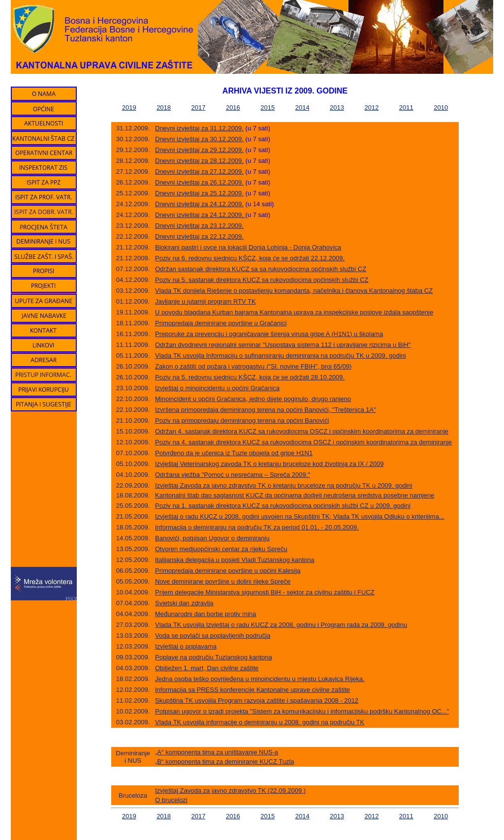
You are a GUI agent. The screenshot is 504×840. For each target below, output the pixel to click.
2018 (164, 108)
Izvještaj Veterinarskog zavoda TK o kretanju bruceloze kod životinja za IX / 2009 (269, 464)
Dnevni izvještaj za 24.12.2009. (199, 204)
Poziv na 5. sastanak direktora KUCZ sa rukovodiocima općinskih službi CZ (262, 280)
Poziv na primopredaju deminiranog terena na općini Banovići (242, 420)
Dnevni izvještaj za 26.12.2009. (199, 182)
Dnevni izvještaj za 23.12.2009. (199, 226)
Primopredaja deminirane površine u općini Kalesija (228, 571)
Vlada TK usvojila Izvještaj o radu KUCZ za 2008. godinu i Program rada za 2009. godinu (281, 625)
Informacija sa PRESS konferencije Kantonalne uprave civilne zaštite (252, 690)
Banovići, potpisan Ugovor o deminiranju (212, 538)
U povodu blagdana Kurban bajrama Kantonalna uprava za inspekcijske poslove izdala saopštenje (294, 312)
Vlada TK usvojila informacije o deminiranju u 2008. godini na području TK (260, 722)
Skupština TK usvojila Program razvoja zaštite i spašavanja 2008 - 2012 (257, 700)
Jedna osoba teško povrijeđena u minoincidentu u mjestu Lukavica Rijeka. (260, 679)
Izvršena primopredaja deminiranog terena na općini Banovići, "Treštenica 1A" (266, 410)
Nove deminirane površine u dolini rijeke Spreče (223, 581)
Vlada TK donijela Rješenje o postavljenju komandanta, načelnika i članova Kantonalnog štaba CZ (294, 291)
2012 (371, 108)
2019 (129, 108)
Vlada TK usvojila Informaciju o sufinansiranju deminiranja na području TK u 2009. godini (281, 356)
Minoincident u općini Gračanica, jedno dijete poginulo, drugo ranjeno (253, 399)
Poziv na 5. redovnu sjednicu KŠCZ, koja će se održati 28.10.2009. (250, 377)
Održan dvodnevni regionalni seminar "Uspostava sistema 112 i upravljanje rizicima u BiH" (283, 345)
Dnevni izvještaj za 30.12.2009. (199, 139)
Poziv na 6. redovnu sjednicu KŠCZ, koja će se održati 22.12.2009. (250, 258)
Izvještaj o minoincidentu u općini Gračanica (217, 388)
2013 (337, 108)
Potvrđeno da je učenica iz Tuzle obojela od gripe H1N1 (234, 453)
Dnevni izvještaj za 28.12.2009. (199, 161)
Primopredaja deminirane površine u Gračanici (221, 323)
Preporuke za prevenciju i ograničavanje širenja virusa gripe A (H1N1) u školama (269, 334)
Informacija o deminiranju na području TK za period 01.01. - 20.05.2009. (257, 527)
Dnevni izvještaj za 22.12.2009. (199, 236)
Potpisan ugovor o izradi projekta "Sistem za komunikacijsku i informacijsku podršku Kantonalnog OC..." (302, 711)
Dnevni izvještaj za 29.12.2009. (199, 150)
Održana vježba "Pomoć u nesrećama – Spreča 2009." (233, 475)
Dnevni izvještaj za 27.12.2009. (199, 171)
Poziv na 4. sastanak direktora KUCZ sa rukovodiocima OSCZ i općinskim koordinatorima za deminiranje (303, 442)
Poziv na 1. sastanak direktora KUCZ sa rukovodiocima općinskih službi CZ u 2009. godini (283, 506)
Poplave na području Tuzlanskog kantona (214, 657)
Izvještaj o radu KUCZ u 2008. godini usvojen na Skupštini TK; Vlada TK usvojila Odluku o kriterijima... (300, 516)
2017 (199, 108)
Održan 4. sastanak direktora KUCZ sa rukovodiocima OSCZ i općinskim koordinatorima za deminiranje (302, 431)
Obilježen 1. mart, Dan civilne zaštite (207, 668)
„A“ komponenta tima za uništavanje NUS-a (217, 752)
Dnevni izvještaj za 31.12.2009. (199, 128)
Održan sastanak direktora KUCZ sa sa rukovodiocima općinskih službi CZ (261, 269)
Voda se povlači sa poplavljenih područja (213, 636)
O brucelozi (171, 800)
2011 (406, 108)
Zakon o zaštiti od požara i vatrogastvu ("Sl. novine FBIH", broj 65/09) (253, 366)
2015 (268, 108)
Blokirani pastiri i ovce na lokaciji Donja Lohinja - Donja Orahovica (248, 247)
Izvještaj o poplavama (186, 646)
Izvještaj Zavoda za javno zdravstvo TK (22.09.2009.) (230, 791)
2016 (233, 108)
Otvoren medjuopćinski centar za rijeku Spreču (221, 549)
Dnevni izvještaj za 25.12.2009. (199, 193)
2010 (441, 108)
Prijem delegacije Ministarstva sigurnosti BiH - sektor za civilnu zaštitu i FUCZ (265, 592)
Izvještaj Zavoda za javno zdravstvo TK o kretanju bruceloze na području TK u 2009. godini (284, 485)
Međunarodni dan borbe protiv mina (205, 614)
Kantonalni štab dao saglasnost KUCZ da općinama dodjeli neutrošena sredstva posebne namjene (295, 495)
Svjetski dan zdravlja (184, 603)
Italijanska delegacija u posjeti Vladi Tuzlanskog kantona (235, 560)
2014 (302, 108)
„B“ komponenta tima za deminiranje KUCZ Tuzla (225, 762)
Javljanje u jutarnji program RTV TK (205, 301)
